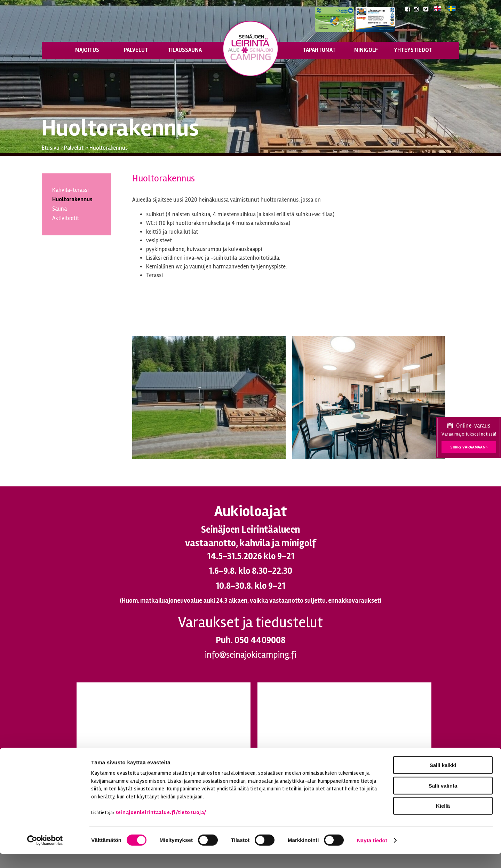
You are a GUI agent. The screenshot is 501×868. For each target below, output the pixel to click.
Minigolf (366, 50)
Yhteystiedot (413, 50)
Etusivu (51, 148)
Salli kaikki (443, 779)
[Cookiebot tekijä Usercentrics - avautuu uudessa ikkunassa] (45, 854)
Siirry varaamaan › (469, 447)
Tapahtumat (319, 50)
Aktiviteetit (66, 218)
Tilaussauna (185, 50)
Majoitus (87, 50)
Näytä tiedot (372, 854)
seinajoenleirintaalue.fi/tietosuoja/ (161, 826)
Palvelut (136, 50)
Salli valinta (443, 800)
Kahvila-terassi (70, 190)
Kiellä (443, 820)
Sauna (59, 209)
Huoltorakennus (109, 148)
